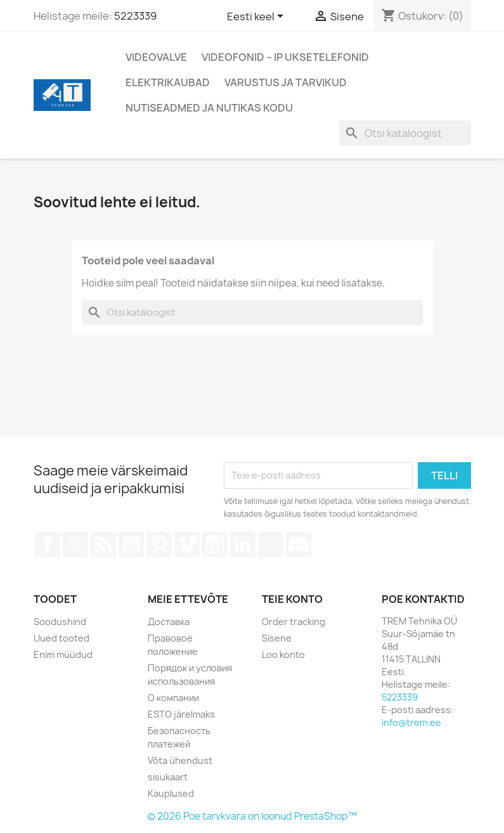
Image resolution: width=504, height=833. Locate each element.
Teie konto (292, 599)
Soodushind (60, 622)
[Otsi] (405, 133)
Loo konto (283, 655)
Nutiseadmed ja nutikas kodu (209, 108)
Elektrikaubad (168, 82)
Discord (299, 545)
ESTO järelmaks (181, 714)
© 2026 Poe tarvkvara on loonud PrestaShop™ (252, 816)
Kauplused (171, 793)
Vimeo (187, 545)
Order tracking (294, 622)
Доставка (169, 622)
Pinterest (159, 545)
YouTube (131, 545)
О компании (173, 698)
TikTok (271, 545)
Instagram (215, 545)
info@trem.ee (411, 722)
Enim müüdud (63, 655)
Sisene (277, 638)
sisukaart (168, 777)
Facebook (48, 545)
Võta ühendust (180, 760)
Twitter (75, 545)
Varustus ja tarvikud (286, 82)
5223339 (135, 16)
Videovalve (156, 57)
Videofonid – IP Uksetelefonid (285, 57)
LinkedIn (243, 545)
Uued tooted (61, 638)
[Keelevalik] (257, 17)
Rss (103, 545)
